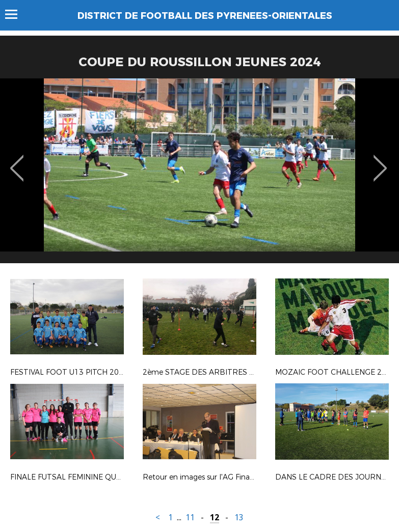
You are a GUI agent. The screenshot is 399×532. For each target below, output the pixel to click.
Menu (16, 14)
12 (215, 517)
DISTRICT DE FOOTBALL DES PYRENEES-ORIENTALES (205, 16)
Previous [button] (17, 161)
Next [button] (380, 161)
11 (190, 517)
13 (239, 517)
